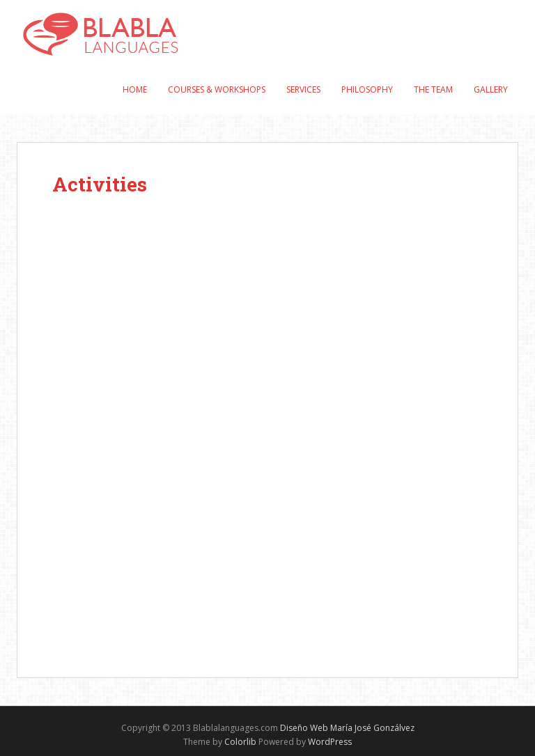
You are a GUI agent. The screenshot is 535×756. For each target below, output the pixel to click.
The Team (433, 89)
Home (135, 89)
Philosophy (367, 89)
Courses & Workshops (217, 89)
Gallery (491, 89)
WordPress (330, 742)
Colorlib (240, 742)
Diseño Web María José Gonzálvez (347, 728)
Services (303, 89)
